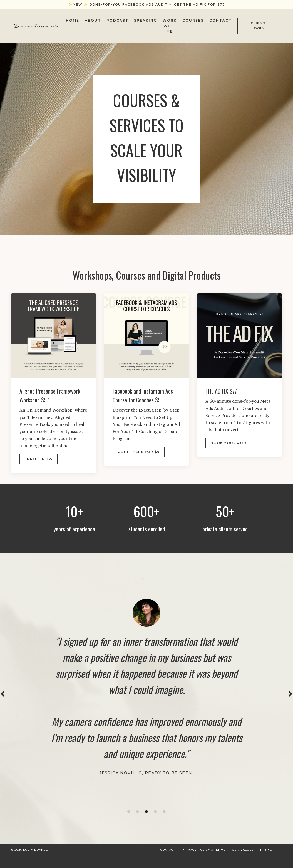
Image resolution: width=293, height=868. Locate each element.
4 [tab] (155, 816)
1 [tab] (129, 816)
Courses (193, 20)
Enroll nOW (39, 460)
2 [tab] (138, 816)
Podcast (117, 20)
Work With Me (170, 26)
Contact (220, 20)
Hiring (266, 854)
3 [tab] (146, 816)
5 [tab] (164, 816)
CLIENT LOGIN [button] (258, 26)
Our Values (243, 854)
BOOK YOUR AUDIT (230, 444)
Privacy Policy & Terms (204, 854)
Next (290, 698)
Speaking (146, 20)
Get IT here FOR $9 (139, 453)
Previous (3, 698)
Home (73, 20)
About (93, 20)
